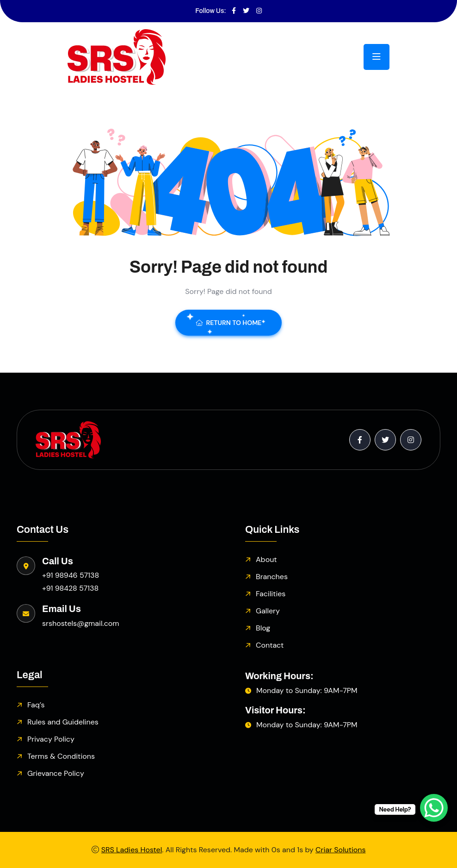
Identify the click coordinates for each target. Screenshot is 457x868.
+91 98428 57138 (70, 588)
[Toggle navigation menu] (377, 57)
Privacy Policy (51, 739)
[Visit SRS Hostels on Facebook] (234, 11)
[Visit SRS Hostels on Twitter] (246, 11)
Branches (272, 577)
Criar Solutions (340, 850)
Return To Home (229, 323)
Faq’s (36, 705)
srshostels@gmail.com (81, 623)
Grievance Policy (56, 773)
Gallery (268, 611)
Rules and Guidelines (63, 722)
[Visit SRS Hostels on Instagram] (259, 11)
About (266, 559)
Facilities (271, 594)
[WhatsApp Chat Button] (434, 808)
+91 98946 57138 (71, 575)
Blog (263, 628)
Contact (270, 645)
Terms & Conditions (61, 756)
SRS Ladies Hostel (132, 850)
